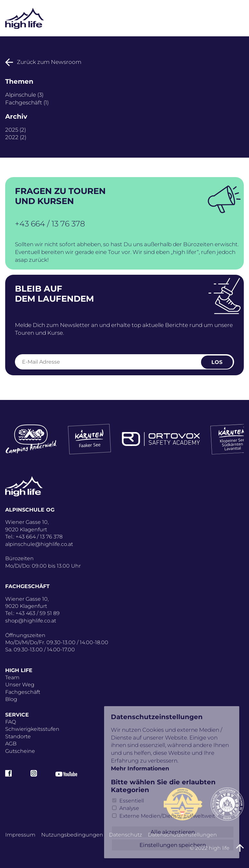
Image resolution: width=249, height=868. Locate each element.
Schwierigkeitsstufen (32, 729)
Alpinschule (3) (24, 95)
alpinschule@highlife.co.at (39, 544)
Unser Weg (20, 685)
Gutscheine (20, 751)
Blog (11, 699)
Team (12, 677)
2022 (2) (16, 137)
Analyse (129, 808)
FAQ (11, 722)
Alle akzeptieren (173, 832)
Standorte (18, 736)
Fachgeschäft (23, 692)
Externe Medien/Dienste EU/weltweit (167, 816)
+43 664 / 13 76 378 (50, 224)
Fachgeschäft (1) (27, 102)
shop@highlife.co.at (31, 621)
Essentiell (132, 801)
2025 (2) (16, 130)
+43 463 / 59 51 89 (38, 613)
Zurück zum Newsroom (43, 62)
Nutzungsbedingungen (72, 835)
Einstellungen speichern (173, 845)
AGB (11, 744)
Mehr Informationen (140, 768)
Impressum (20, 835)
